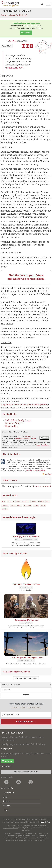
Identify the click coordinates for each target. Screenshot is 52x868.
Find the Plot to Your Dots (12, 436)
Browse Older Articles (26, 678)
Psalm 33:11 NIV (14, 68)
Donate (7, 761)
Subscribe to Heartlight (26, 772)
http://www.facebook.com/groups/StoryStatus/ (25, 405)
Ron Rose (13, 41)
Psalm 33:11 (7, 46)
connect (11, 501)
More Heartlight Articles (15, 553)
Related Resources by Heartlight (19, 517)
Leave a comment (42, 486)
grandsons (28, 505)
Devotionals (8, 793)
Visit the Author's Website (36, 471)
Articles (6, 801)
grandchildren (16, 505)
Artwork (6, 806)
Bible (5, 797)
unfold (43, 505)
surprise (4, 509)
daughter (5, 505)
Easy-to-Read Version (10, 828)
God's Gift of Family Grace (18, 420)
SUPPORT (6, 749)
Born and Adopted (14, 423)
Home (6, 810)
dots (18, 501)
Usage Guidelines (42, 445)
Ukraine (41, 501)
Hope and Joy (12, 426)
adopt (34, 501)
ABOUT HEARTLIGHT (14, 733)
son (48, 501)
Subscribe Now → (26, 722)
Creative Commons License (25, 438)
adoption (26, 501)
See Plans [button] (26, 33)
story (3, 501)
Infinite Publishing (37, 744)
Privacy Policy (45, 822)
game (36, 505)
